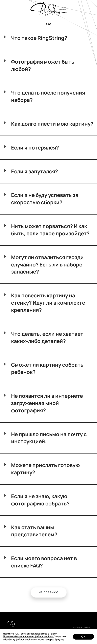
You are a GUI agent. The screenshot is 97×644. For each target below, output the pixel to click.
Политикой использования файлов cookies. (28, 636)
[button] (49, 593)
